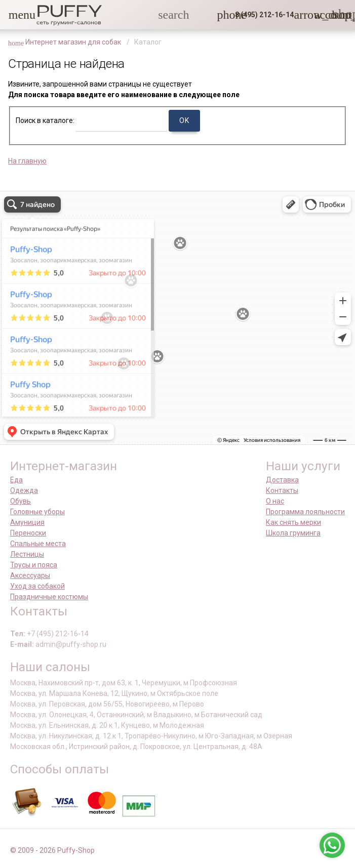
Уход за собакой (37, 586)
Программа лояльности (305, 512)
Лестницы (27, 554)
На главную (27, 161)
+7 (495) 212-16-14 (58, 634)
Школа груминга (293, 533)
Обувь (21, 501)
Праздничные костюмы (49, 597)
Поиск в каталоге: (45, 120)
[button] (15, 15)
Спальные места (38, 544)
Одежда (24, 490)
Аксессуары (30, 575)
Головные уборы (37, 512)
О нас (275, 501)
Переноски (28, 533)
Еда (16, 480)
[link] (320, 15)
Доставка (282, 480)
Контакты (282, 490)
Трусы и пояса (34, 565)
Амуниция (27, 522)
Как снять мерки (293, 522)
